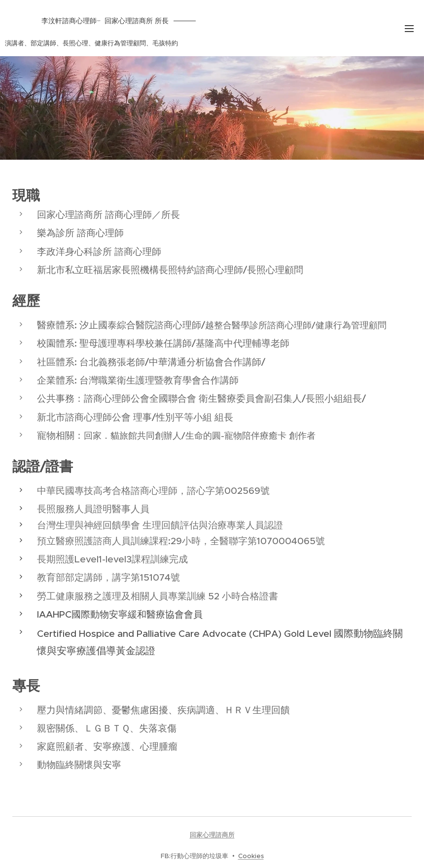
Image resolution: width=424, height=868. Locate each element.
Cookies (251, 856)
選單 (409, 29)
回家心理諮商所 (212, 835)
